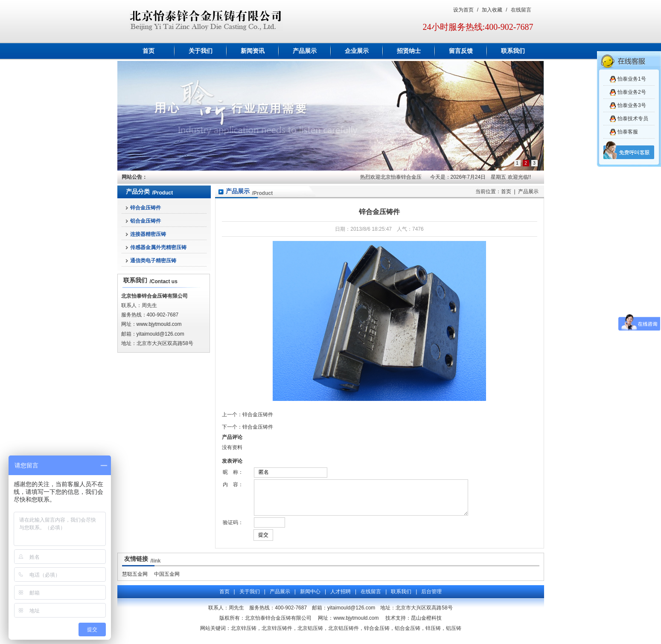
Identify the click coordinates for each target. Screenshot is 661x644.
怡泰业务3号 (632, 105)
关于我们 (201, 51)
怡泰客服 (628, 132)
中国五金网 (167, 580)
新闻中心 (310, 598)
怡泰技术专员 (633, 119)
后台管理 (431, 598)
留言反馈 (461, 51)
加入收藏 (492, 10)
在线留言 (521, 10)
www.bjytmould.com (159, 324)
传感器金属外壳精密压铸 (158, 247)
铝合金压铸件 (146, 221)
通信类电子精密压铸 (153, 261)
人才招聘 (341, 598)
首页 (149, 51)
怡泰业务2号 (632, 92)
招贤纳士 (409, 51)
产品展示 (305, 51)
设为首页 (463, 10)
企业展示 (357, 51)
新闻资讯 (253, 51)
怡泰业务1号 (632, 79)
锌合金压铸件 (146, 208)
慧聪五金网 (135, 580)
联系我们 (513, 51)
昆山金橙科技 (426, 624)
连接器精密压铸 (148, 234)
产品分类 (138, 192)
